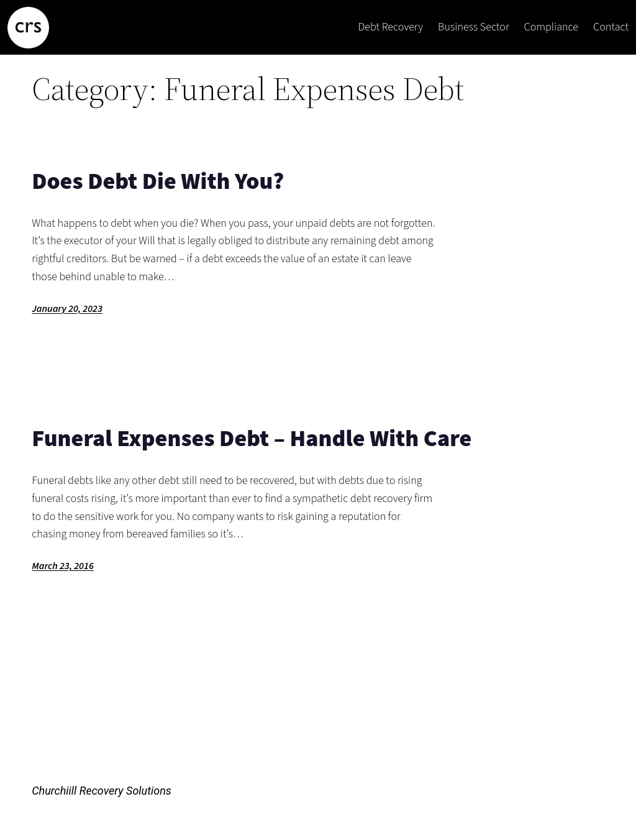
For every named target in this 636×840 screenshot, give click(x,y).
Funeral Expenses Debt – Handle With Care (252, 439)
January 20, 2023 (67, 309)
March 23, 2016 (63, 566)
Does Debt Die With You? (158, 182)
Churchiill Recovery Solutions (102, 791)
